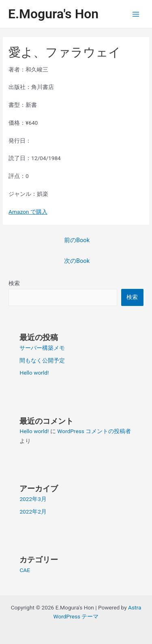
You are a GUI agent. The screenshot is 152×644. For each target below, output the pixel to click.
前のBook (77, 240)
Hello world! (34, 373)
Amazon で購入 (28, 212)
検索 (14, 283)
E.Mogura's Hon (53, 14)
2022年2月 (33, 512)
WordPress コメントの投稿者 (94, 431)
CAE (25, 570)
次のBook (77, 261)
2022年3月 (33, 499)
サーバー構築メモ (42, 348)
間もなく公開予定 (42, 360)
